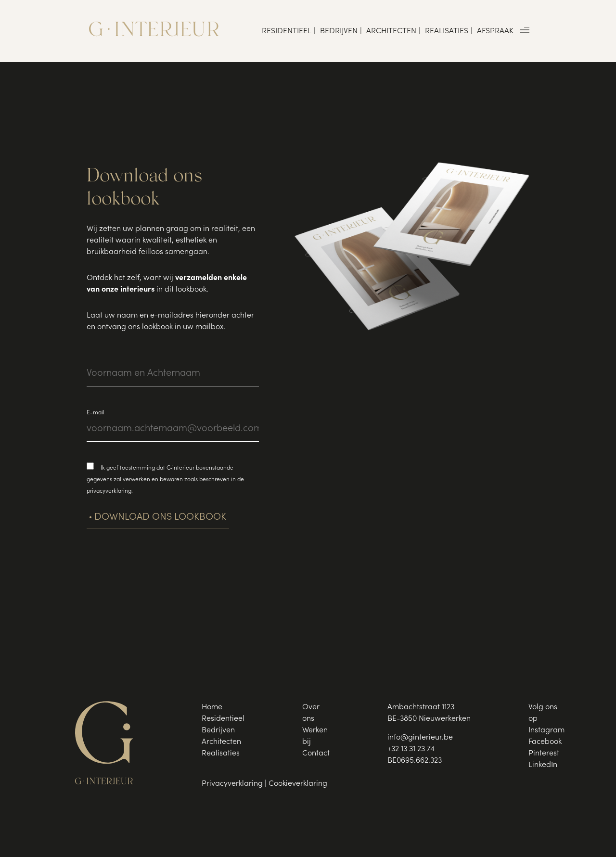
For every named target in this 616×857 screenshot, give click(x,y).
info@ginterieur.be (420, 738)
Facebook (545, 742)
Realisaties (447, 31)
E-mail (96, 413)
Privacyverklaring (232, 784)
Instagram (546, 730)
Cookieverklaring (298, 784)
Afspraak (495, 31)
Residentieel (287, 31)
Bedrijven (339, 31)
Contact (316, 754)
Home (212, 707)
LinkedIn (543, 765)
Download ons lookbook (160, 518)
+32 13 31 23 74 (411, 749)
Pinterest (544, 754)
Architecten (391, 31)
